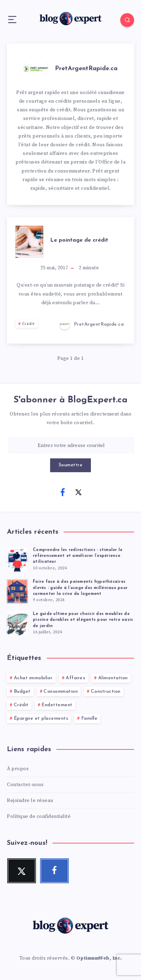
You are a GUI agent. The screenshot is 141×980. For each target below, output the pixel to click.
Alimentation (113, 678)
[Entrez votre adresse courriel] (71, 445)
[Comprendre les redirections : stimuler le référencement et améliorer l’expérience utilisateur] (17, 559)
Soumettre (71, 465)
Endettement (57, 705)
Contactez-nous (25, 785)
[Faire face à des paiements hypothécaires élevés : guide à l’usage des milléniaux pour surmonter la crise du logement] (17, 590)
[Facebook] (63, 492)
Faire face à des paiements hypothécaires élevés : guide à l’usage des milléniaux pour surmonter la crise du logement (80, 588)
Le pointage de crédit (79, 240)
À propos (18, 769)
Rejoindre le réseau (30, 801)
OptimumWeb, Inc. (99, 958)
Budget (22, 692)
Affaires (75, 678)
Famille (90, 718)
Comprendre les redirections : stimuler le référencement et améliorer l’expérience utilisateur (78, 556)
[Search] (127, 20)
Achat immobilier (33, 678)
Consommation (61, 692)
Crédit (29, 324)
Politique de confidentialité (39, 816)
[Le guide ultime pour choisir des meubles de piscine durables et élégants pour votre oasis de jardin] (17, 623)
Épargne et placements (41, 718)
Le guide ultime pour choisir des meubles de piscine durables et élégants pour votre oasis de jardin (83, 620)
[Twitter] (78, 492)
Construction (106, 692)
